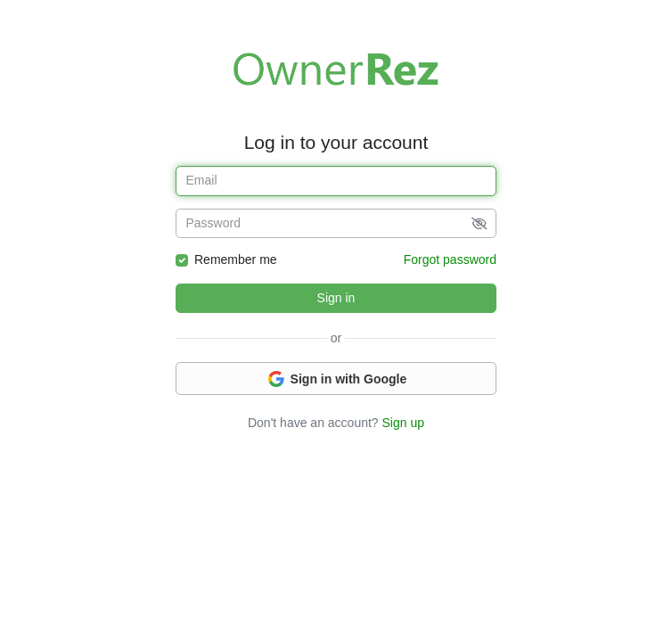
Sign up (403, 423)
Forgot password (450, 259)
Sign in (336, 298)
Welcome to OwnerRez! (336, 69)
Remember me (236, 259)
